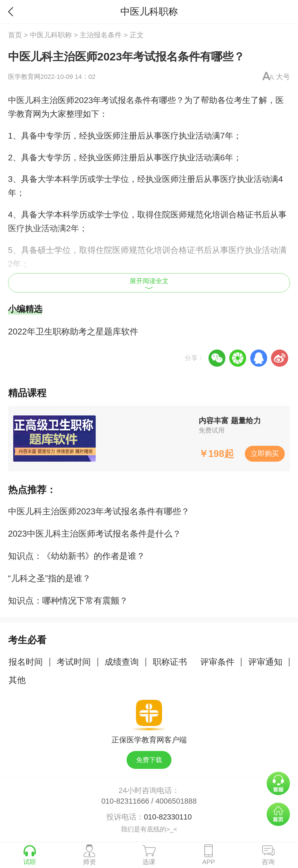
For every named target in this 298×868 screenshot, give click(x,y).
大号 (283, 77)
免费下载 (149, 760)
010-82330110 (168, 817)
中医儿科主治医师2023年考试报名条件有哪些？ (99, 511)
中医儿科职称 (51, 35)
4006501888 (176, 801)
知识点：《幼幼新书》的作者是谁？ (77, 556)
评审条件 (217, 662)
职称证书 (170, 662)
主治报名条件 (101, 35)
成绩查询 (122, 662)
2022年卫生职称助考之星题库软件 (73, 332)
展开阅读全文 (149, 283)
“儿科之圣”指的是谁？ (49, 578)
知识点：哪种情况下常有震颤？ (68, 601)
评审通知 (265, 662)
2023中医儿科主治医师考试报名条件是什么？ (95, 534)
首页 (15, 35)
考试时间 (74, 662)
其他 (17, 680)
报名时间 (26, 662)
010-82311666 (125, 801)
